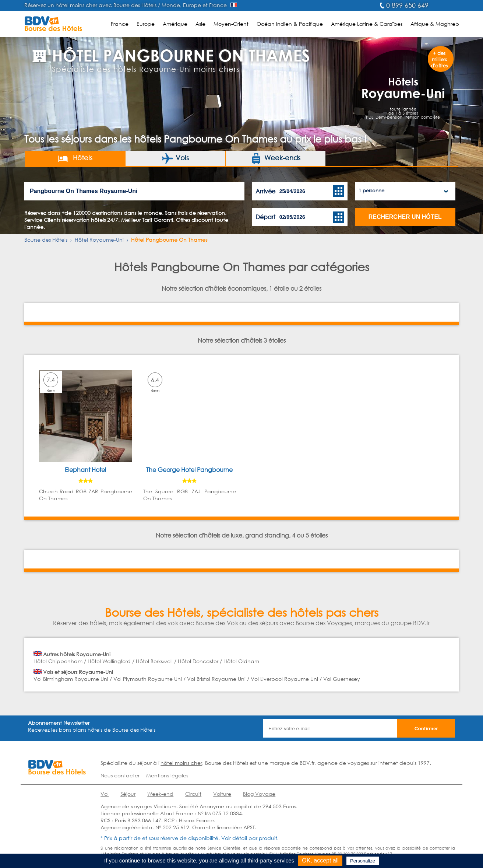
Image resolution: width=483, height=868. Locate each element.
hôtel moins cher (181, 763)
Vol (105, 794)
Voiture (222, 794)
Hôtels (75, 158)
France (120, 24)
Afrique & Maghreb (435, 24)
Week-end (160, 794)
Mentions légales (167, 775)
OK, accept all (320, 860)
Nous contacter (120, 775)
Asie (200, 24)
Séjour (128, 794)
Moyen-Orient (231, 24)
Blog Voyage (259, 794)
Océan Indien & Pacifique (290, 24)
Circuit (193, 794)
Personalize (363, 861)
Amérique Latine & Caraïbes (367, 24)
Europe (146, 24)
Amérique (175, 24)
